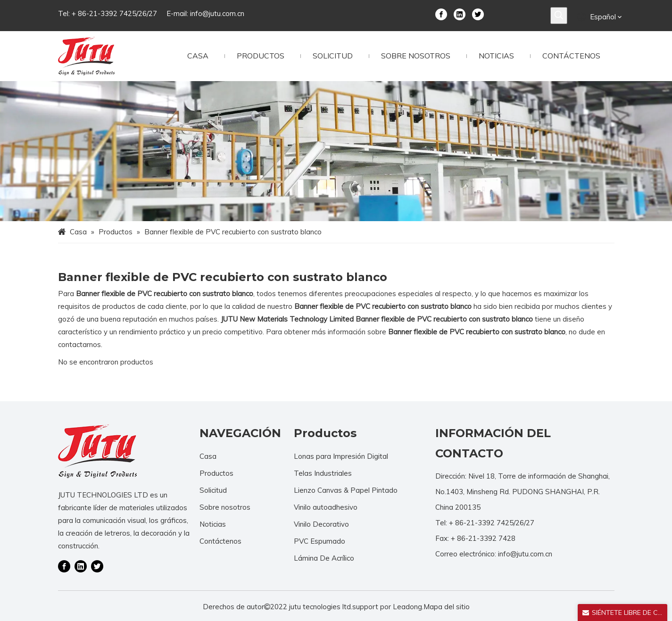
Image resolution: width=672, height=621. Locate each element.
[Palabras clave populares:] (559, 16)
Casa (208, 456)
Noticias (213, 524)
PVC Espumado (319, 541)
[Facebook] (441, 14)
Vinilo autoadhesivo (326, 507)
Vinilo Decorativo (321, 524)
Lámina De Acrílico (324, 558)
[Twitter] (478, 14)
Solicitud (213, 490)
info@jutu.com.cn (217, 13)
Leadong (407, 607)
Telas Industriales (323, 473)
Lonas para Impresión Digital (341, 456)
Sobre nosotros (225, 507)
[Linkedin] (460, 14)
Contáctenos (220, 541)
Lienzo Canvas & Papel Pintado (346, 490)
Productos (216, 473)
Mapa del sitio (447, 607)
